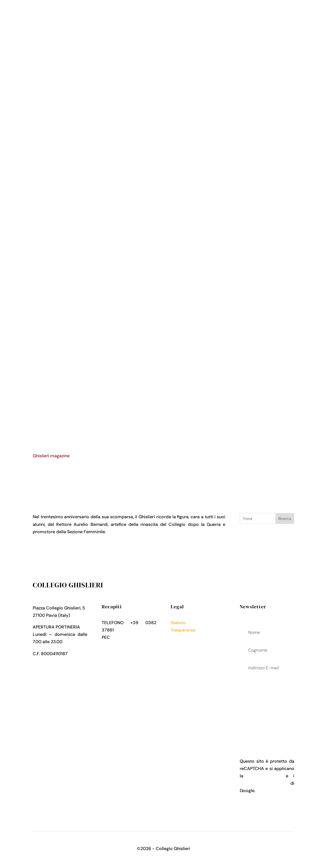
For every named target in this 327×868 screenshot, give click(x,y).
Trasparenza (183, 630)
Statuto (178, 623)
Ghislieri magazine (51, 456)
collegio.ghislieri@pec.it (126, 645)
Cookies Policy (186, 645)
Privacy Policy (185, 637)
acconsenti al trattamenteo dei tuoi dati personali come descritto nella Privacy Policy (267, 707)
